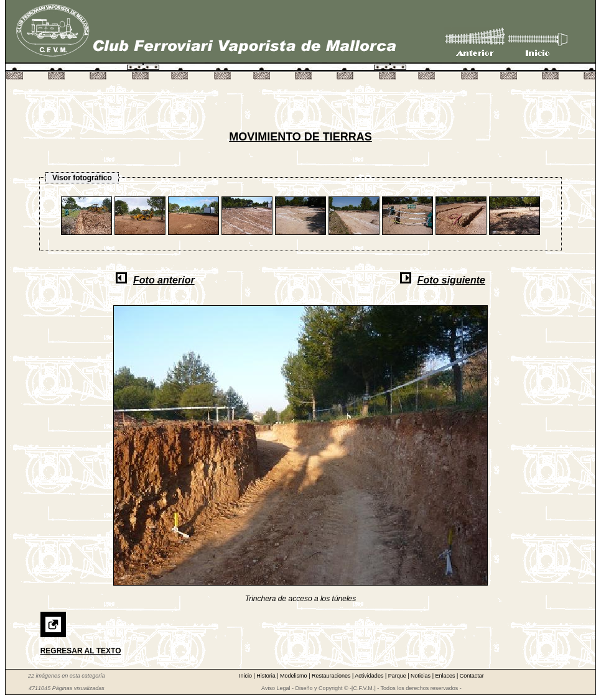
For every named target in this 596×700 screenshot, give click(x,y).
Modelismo (294, 676)
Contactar (472, 676)
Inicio (246, 676)
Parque (398, 676)
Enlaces (446, 676)
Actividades (370, 676)
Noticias (421, 676)
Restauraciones (332, 676)
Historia (267, 676)
